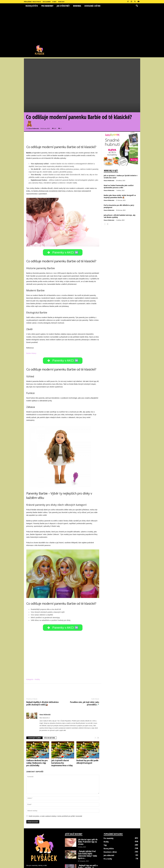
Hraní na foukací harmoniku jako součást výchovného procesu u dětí (119, 162)
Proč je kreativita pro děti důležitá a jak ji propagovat (119, 182)
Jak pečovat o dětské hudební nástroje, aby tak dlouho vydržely (120, 192)
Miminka (77, 6)
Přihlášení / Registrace (32, 2)
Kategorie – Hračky (33, 658)
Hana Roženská (34, 104)
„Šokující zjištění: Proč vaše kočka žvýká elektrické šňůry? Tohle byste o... (88, 833)
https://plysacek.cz (45, 697)
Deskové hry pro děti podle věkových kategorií (87, 740)
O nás (54, 2)
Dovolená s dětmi (92, 6)
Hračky (106, 821)
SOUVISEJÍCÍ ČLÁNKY (34, 717)
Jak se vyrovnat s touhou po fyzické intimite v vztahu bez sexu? (121, 152)
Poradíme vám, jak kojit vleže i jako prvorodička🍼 (85, 682)
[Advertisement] (82, 25)
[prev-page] (95, 717)
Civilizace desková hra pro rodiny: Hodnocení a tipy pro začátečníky (37, 742)
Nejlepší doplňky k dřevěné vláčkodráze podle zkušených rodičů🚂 (42, 682)
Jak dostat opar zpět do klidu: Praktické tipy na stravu (88, 821)
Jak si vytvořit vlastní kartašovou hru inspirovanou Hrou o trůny (62, 742)
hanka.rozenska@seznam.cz (47, 849)
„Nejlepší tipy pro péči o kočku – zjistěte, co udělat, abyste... (88, 846)
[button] (137, 6)
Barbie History (31, 330)
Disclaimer (47, 2)
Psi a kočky (108, 838)
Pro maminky (47, 6)
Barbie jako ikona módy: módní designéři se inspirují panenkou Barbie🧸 (120, 172)
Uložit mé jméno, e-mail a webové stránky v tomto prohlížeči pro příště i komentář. (56, 795)
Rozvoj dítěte (32, 6)
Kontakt (61, 2)
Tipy (105, 824)
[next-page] (98, 717)
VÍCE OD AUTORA (50, 717)
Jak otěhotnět (63, 6)
